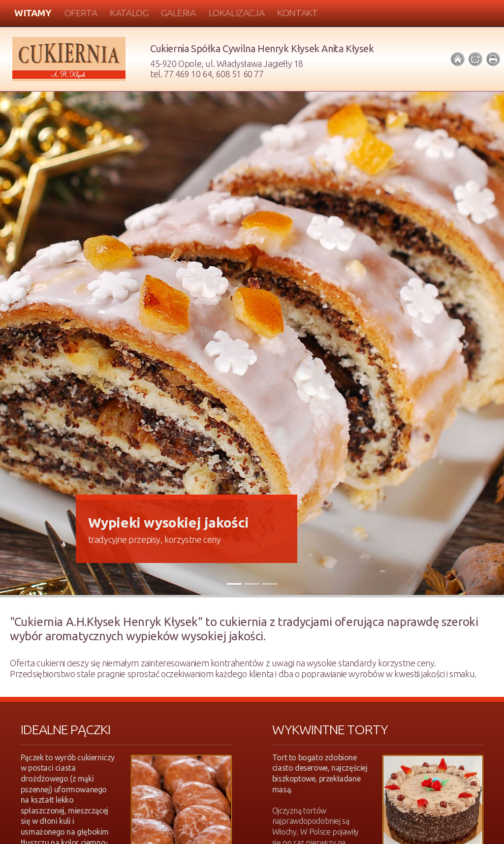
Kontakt (297, 13)
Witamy (33, 13)
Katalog (129, 13)
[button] (38, 344)
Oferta (81, 13)
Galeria (178, 13)
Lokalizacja (237, 13)
